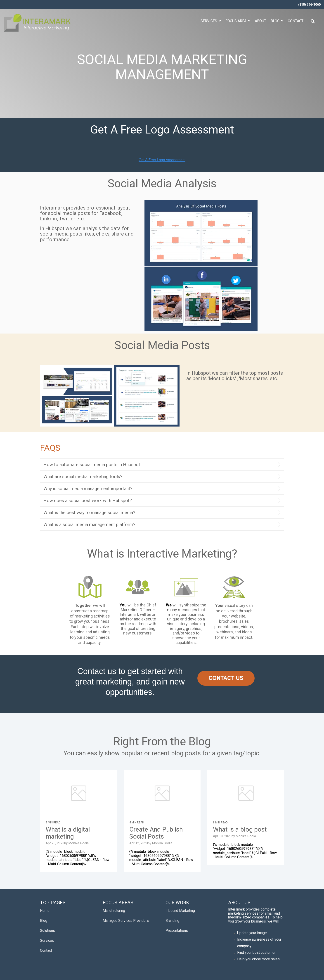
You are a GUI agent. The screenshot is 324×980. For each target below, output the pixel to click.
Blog (276, 21)
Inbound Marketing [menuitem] (180, 911)
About (260, 21)
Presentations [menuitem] (177, 931)
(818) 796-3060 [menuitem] (309, 5)
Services (209, 21)
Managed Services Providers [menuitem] (126, 921)
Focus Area (236, 21)
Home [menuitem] (45, 911)
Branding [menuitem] (172, 921)
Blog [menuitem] (44, 921)
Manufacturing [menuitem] (114, 911)
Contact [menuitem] (46, 950)
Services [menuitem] (47, 941)
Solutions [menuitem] (47, 931)
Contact (296, 21)
